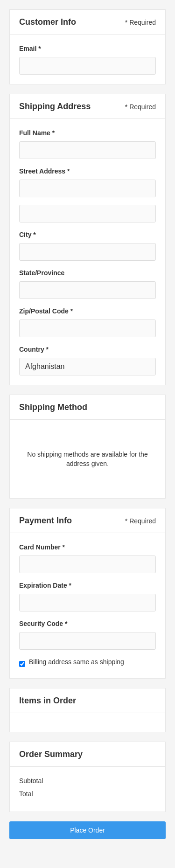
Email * (30, 49)
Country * (34, 349)
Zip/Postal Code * (46, 311)
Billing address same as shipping (77, 662)
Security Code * (43, 624)
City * (28, 235)
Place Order (87, 830)
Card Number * (42, 547)
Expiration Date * (45, 585)
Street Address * (44, 171)
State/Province (42, 273)
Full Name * (37, 133)
